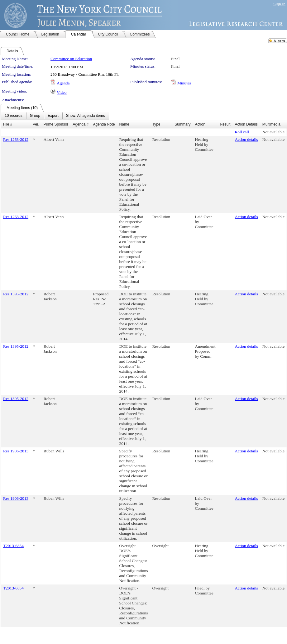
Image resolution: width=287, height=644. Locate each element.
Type (156, 124)
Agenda (63, 83)
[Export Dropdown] (53, 116)
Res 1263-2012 (16, 139)
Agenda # (81, 124)
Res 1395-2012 (16, 294)
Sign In (279, 4)
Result (225, 124)
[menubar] (55, 116)
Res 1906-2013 (16, 451)
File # (8, 124)
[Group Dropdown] (35, 116)
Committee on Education (71, 59)
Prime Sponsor (56, 124)
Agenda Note (104, 124)
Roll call (242, 132)
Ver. (36, 124)
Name (124, 124)
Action (200, 124)
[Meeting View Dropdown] (86, 116)
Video (62, 92)
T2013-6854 (13, 546)
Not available (273, 132)
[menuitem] (14, 116)
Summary (182, 124)
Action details (246, 139)
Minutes (184, 83)
